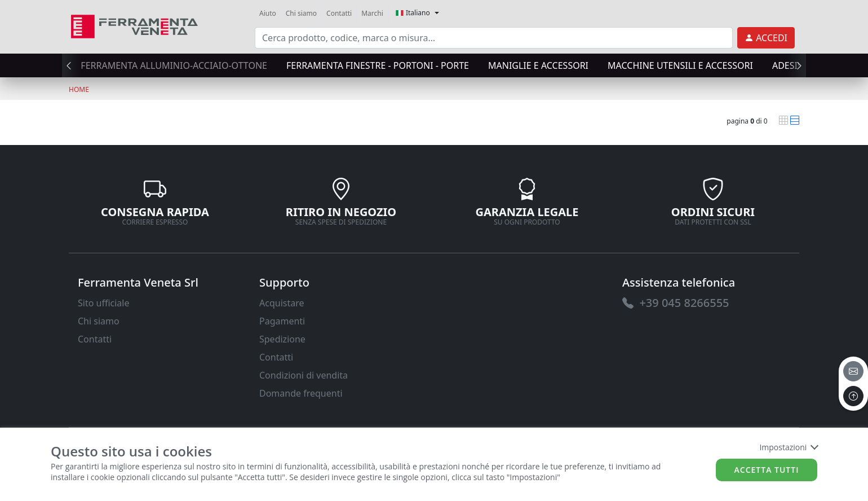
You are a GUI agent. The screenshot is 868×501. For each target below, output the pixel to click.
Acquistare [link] (282, 303)
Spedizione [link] (282, 339)
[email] (853, 371)
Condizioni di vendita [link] (304, 375)
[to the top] (853, 396)
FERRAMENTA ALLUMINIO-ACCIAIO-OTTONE (174, 65)
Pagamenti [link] (282, 321)
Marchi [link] (372, 13)
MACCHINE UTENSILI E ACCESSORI (680, 65)
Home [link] (79, 89)
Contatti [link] (339, 13)
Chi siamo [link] (301, 13)
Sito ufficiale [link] (104, 303)
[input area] (494, 38)
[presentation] (72, 65)
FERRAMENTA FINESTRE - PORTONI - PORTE (378, 65)
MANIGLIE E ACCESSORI (538, 65)
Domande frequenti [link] (301, 393)
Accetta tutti (767, 470)
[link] (134, 25)
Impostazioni (788, 447)
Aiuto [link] (268, 13)
